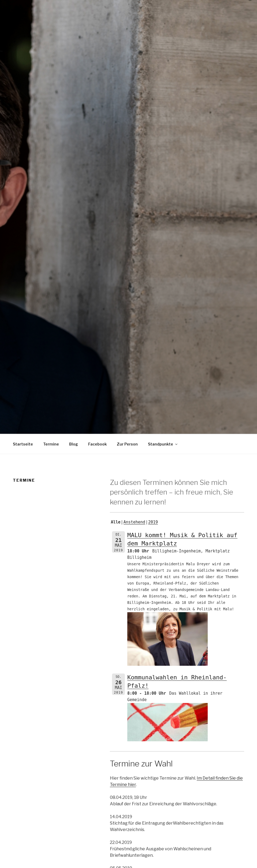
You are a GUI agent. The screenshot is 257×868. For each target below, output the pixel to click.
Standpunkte (163, 444)
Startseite (23, 444)
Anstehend (134, 522)
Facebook (97, 444)
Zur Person (127, 444)
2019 (153, 522)
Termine (51, 444)
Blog (74, 444)
